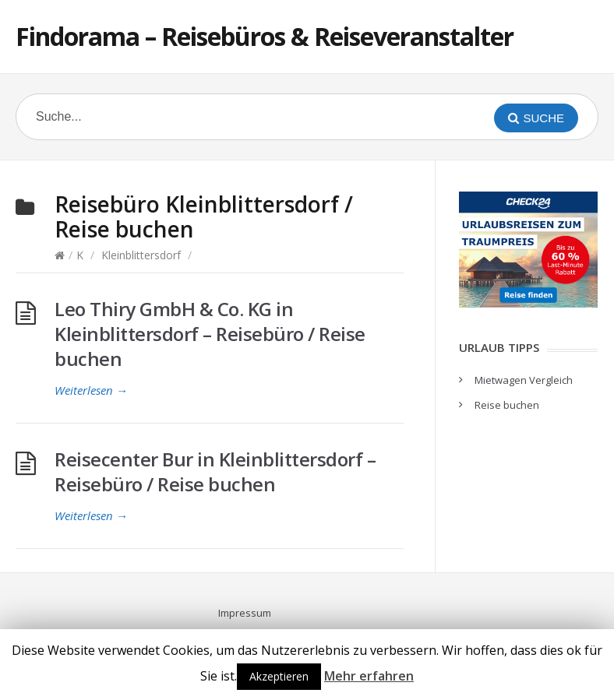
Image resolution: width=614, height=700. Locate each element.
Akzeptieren (279, 676)
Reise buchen (507, 405)
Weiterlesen (91, 390)
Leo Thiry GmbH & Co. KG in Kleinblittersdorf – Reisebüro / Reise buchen (210, 334)
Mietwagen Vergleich (524, 380)
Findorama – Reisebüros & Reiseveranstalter (265, 36)
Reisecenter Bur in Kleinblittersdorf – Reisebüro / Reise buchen (215, 471)
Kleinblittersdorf (141, 255)
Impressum (245, 613)
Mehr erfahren (369, 676)
